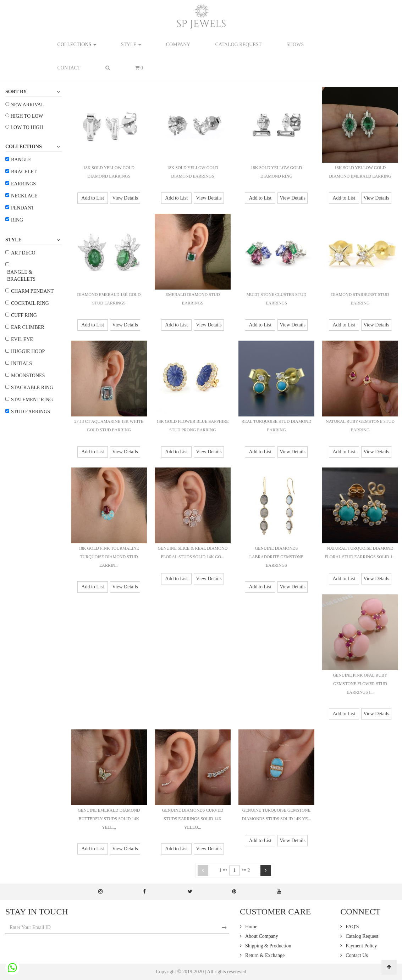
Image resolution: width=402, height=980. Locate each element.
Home (251, 927)
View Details (125, 198)
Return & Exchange (265, 955)
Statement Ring (32, 400)
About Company (262, 936)
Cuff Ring (24, 315)
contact (69, 68)
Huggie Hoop (28, 351)
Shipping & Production (268, 946)
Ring (17, 220)
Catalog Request (362, 936)
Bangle (21, 160)
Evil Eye (22, 339)
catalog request (238, 44)
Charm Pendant (32, 291)
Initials (21, 363)
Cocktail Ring (30, 303)
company (178, 44)
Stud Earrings (31, 412)
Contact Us (357, 955)
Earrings (23, 184)
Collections (77, 44)
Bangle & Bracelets (21, 276)
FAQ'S (352, 927)
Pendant (23, 208)
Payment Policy (361, 946)
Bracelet (24, 172)
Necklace (24, 196)
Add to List (93, 198)
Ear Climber (28, 327)
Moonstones (28, 376)
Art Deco (23, 253)
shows (295, 44)
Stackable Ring (32, 388)
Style (131, 44)
